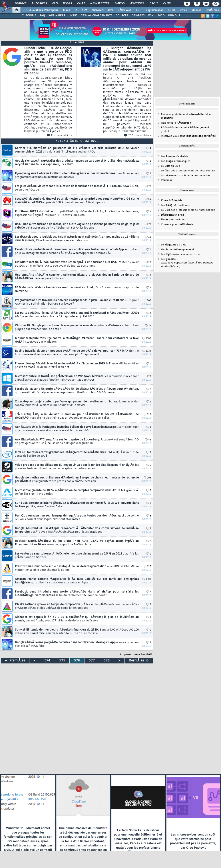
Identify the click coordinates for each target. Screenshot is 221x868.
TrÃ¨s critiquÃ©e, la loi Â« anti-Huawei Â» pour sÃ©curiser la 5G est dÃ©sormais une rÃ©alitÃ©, (77, 416)
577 (92, 661)
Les (175, 157)
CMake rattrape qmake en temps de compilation (77, 606)
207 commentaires (138, 135)
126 (147, 567)
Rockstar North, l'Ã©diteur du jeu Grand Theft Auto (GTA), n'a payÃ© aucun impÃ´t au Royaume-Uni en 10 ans (77, 543)
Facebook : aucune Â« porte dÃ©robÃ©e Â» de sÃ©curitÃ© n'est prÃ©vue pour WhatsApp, (77, 391)
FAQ (55, 4)
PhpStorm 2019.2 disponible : (77, 213)
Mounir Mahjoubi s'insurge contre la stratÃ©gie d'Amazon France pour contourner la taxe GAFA (77, 340)
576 (77, 661)
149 (147, 300)
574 (47, 661)
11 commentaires (59, 135)
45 (148, 440)
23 (148, 262)
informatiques (173, 220)
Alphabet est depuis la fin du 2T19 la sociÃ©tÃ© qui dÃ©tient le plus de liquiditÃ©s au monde (77, 619)
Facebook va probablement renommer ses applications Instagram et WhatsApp (77, 251)
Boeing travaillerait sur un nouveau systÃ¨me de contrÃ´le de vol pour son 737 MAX (77, 353)
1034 (147, 351)
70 (148, 186)
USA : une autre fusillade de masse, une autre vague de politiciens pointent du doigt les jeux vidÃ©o (77, 226)
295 (147, 478)
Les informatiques (176, 161)
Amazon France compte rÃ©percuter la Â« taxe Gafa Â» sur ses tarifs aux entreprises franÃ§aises (77, 581)
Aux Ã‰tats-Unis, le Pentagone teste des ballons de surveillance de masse (77, 429)
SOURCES (122, 16)
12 (148, 237)
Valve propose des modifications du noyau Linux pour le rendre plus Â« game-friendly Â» (77, 467)
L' (167, 180)
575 (62, 661)
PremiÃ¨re (15, 661)
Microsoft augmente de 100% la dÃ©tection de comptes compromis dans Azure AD (77, 492)
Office (183, 10)
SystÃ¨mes (212, 10)
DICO (161, 16)
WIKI (151, 16)
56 (148, 199)
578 (107, 661)
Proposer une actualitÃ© (136, 655)
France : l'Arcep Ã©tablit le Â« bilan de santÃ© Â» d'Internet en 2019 (77, 366)
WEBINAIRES (57, 16)
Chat (81, 4)
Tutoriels (39, 4)
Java (110, 10)
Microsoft (97, 10)
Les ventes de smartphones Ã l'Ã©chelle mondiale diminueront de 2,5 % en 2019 (77, 556)
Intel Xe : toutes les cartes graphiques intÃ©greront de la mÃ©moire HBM (77, 454)
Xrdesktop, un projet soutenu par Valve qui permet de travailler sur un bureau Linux (77, 404)
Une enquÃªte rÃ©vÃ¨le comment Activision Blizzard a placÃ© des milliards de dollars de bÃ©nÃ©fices (77, 277)
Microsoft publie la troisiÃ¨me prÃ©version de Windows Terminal (77, 378)
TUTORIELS (29, 16)
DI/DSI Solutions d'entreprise (41, 10)
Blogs (67, 4)
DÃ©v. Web (124, 10)
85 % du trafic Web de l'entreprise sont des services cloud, (77, 289)
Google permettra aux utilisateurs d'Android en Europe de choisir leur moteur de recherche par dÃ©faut (77, 480)
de (177, 250)
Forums (20, 4)
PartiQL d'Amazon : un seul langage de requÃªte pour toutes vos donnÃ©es (77, 518)
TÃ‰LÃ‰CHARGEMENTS (97, 16)
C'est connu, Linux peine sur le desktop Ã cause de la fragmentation (77, 568)
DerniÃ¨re (139, 661)
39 (148, 326)
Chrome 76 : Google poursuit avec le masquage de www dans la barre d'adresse (77, 328)
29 (148, 377)
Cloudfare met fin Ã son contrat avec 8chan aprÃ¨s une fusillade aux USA (77, 264)
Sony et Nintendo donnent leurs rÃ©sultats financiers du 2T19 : (77, 632)
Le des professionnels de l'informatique (188, 171)
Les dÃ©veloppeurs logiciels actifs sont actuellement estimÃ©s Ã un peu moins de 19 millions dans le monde (77, 239)
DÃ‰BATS (138, 16)
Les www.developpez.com (180, 254)
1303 (147, 339)
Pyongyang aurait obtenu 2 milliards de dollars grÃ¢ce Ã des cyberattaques (77, 175)
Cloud (66, 10)
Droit (154, 4)
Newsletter (100, 4)
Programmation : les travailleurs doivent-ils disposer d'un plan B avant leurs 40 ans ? (77, 302)
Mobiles (196, 10)
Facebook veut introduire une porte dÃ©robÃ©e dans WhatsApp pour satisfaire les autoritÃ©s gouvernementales (77, 594)
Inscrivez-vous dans (188, 136)
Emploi (120, 4)
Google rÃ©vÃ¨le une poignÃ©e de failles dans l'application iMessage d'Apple (77, 644)
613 (147, 415)
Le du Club (174, 245)
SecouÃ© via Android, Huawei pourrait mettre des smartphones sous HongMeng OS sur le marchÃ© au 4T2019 (77, 201)
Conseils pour (177, 225)
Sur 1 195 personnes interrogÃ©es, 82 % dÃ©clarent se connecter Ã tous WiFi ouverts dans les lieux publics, (77, 505)
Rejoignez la (176, 123)
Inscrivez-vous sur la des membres (186, 176)
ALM (84, 10)
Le (166, 166)
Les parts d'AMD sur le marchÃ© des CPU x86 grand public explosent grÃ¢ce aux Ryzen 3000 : (77, 315)
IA (76, 10)
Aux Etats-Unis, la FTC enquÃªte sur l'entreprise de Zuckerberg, (77, 442)
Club (167, 4)
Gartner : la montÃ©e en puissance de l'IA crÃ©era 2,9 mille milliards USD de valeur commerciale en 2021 (77, 150)
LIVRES (73, 16)
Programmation (154, 10)
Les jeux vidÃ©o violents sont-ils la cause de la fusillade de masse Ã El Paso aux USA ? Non (77, 188)
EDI (138, 10)
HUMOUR (174, 16)
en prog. (173, 215)
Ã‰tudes (137, 4)
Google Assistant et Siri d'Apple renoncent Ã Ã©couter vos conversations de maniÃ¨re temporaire (77, 530)
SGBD (172, 10)
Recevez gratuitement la (183, 115)
